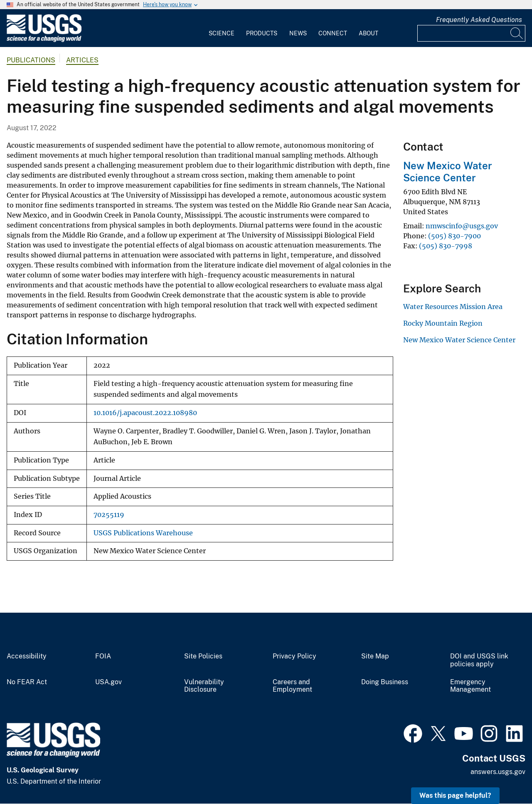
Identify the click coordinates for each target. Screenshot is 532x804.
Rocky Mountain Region (443, 323)
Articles (82, 60)
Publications (31, 60)
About (368, 33)
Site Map (375, 656)
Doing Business (385, 682)
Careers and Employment (292, 686)
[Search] (517, 33)
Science (222, 33)
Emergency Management (470, 686)
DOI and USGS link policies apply (479, 660)
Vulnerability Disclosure (204, 686)
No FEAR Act (27, 682)
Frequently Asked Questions (479, 20)
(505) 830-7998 (446, 246)
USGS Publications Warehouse (143, 533)
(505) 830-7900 (454, 236)
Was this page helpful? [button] (455, 795)
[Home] (44, 40)
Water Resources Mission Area (453, 307)
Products (262, 33)
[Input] (471, 33)
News (298, 33)
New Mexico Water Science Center (448, 172)
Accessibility (27, 656)
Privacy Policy (294, 656)
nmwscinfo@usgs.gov (462, 226)
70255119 (109, 515)
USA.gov (108, 682)
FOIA (103, 656)
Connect (333, 33)
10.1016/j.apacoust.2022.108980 (145, 413)
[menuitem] (222, 28)
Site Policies (203, 656)
